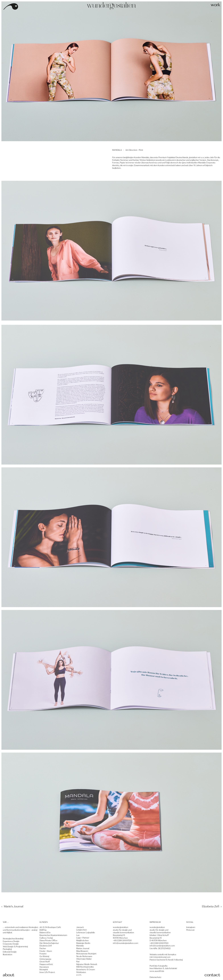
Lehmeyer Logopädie (86, 933)
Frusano (43, 954)
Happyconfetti (46, 964)
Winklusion (81, 972)
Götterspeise (45, 959)
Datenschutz (155, 977)
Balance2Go (45, 933)
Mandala (80, 946)
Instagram (191, 927)
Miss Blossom (82, 951)
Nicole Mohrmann (84, 956)
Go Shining (44, 956)
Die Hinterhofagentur (49, 943)
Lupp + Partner (83, 938)
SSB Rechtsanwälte (85, 967)
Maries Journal (83, 949)
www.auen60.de (157, 971)
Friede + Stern (46, 951)
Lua (78, 935)
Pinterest (190, 930)
